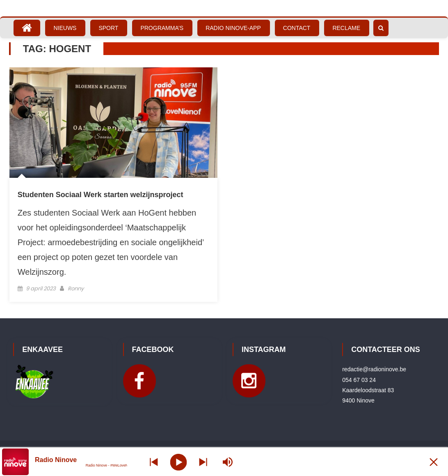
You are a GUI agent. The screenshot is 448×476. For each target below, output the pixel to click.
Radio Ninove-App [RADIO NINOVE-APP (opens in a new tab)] (233, 28)
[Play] (178, 462)
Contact (297, 28)
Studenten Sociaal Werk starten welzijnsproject (101, 195)
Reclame (346, 28)
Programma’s (162, 28)
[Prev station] (203, 462)
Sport (108, 28)
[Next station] (154, 462)
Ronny (76, 289)
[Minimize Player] (434, 462)
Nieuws (65, 28)
